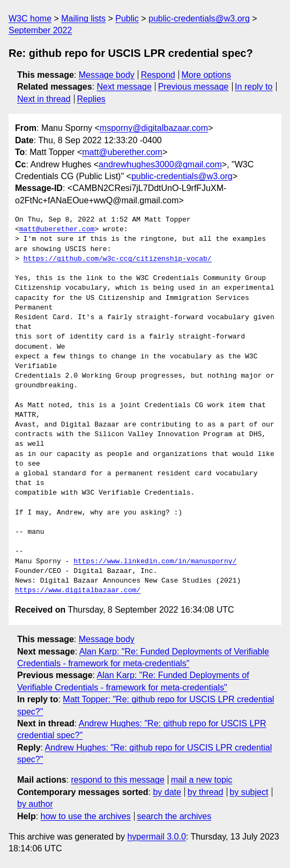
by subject (249, 792)
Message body (107, 75)
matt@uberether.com (122, 152)
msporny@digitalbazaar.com (154, 128)
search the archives (174, 816)
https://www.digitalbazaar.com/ (78, 591)
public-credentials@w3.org (199, 19)
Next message (124, 87)
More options (207, 75)
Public (127, 19)
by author (35, 804)
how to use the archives (86, 816)
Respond (158, 75)
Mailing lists (83, 19)
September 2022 (40, 30)
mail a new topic (202, 780)
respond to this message (117, 780)
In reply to (254, 87)
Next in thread (44, 99)
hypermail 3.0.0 (156, 837)
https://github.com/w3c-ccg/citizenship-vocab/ (118, 259)
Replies (91, 99)
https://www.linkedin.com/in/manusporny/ (155, 562)
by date (167, 792)
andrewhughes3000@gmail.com (160, 164)
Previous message (194, 87)
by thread (206, 792)
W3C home (30, 19)
